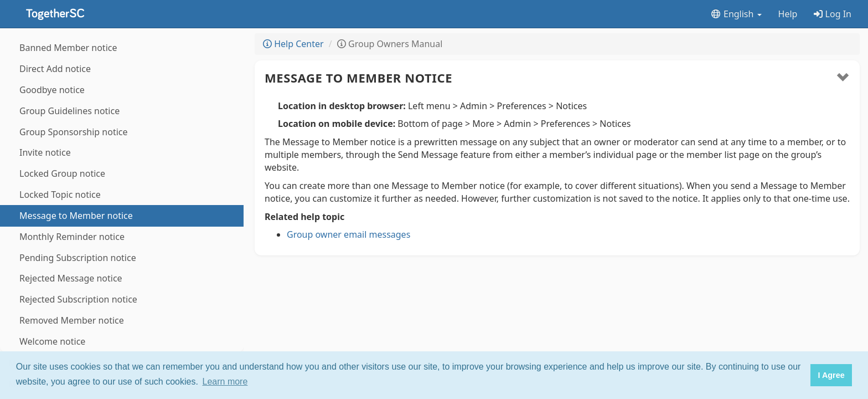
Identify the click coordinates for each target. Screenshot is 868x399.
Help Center (293, 44)
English (736, 14)
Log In (833, 14)
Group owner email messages (348, 234)
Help (788, 14)
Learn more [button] (225, 382)
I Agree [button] (831, 375)
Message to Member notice (358, 78)
